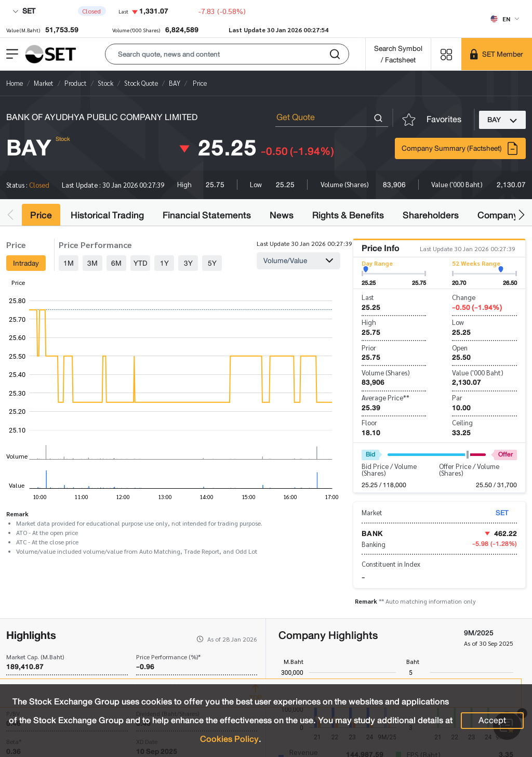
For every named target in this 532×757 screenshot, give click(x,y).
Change (464, 297)
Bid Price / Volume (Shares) (389, 469)
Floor (369, 422)
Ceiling (462, 422)
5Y (212, 263)
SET (24, 11)
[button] (227, 54)
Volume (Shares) (386, 373)
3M (92, 263)
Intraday (26, 263)
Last (368, 297)
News (282, 215)
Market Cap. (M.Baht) (35, 657)
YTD (141, 263)
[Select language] (505, 19)
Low (458, 322)
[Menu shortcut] (446, 54)
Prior (369, 348)
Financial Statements (207, 215)
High (369, 322)
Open (460, 348)
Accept (492, 720)
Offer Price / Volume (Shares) (469, 469)
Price (41, 215)
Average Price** (385, 397)
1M (69, 263)
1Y (164, 263)
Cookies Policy (229, 739)
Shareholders (431, 215)
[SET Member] (497, 54)
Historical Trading (107, 215)
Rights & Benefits (348, 215)
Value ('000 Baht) (478, 373)
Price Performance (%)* (168, 657)
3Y (188, 263)
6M (116, 263)
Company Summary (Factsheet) (460, 148)
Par (457, 397)
